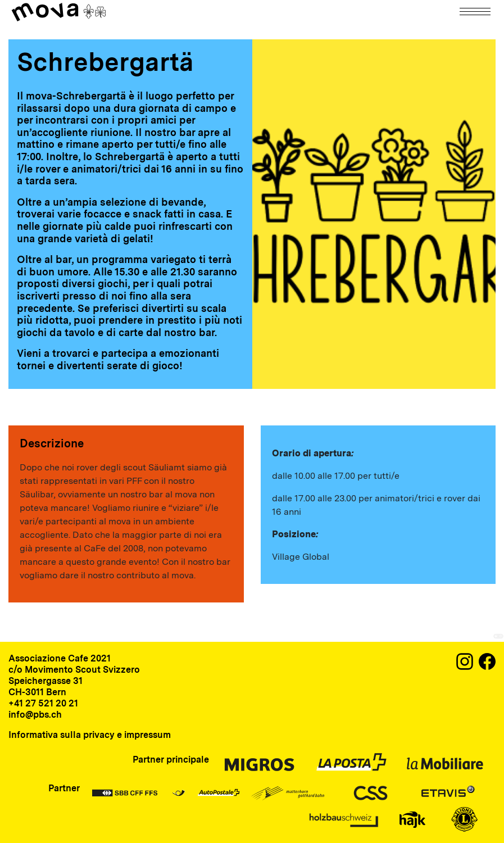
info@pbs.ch (35, 715)
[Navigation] (476, 12)
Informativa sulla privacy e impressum (90, 735)
